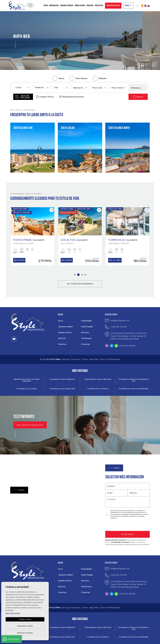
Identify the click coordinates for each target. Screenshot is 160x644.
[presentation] (119, 526)
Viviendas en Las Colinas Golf (62, 389)
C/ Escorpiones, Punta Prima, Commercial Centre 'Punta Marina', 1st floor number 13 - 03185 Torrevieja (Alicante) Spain (129, 336)
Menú (129, 6)
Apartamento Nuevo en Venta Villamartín (27, 380)
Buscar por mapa (23, 97)
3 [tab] (82, 275)
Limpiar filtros (45, 97)
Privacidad (75, 359)
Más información (13, 613)
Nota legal (66, 359)
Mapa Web (94, 359)
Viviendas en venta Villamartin (62, 379)
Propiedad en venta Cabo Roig (98, 379)
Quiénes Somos (65, 332)
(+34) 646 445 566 (127, 346)
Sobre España (87, 327)
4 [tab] (85, 275)
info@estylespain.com (120, 321)
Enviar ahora (127, 534)
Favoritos (62, 344)
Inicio (60, 321)
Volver (19, 490)
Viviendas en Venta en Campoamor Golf (133, 380)
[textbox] (23, 88)
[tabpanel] (32, 236)
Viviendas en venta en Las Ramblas (133, 389)
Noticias (62, 338)
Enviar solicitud (113, 6)
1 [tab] (75, 275)
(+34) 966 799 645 (119, 327)
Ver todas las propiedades (80, 284)
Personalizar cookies (25, 626)
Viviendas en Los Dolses (27, 389)
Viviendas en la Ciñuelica (98, 389)
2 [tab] (78, 275)
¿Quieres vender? (66, 327)
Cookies (85, 359)
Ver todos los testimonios (30, 425)
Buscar (138, 97)
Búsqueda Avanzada (71, 97)
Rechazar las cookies (25, 633)
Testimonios (86, 338)
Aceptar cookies (25, 619)
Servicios (85, 332)
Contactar (85, 344)
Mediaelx (116, 359)
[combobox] (22, 87)
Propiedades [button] (86, 321)
